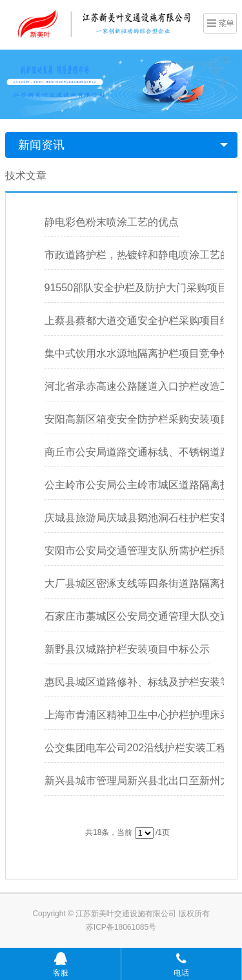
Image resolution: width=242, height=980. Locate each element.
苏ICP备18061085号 (121, 927)
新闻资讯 (41, 145)
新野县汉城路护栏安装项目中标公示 (127, 649)
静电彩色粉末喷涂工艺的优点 (112, 222)
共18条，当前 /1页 (127, 832)
